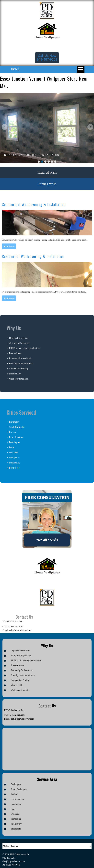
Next (90, 127)
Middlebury (15, 463)
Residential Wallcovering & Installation (33, 256)
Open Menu (81, 69)
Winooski (13, 453)
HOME (15, 69)
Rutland (13, 432)
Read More (9, 246)
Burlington (14, 422)
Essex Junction (16, 437)
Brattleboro (14, 468)
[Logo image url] (47, 10)
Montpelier (14, 458)
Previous (4, 127)
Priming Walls (47, 184)
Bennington (15, 442)
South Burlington (17, 427)
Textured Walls (47, 172)
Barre (12, 447)
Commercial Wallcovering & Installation (34, 204)
